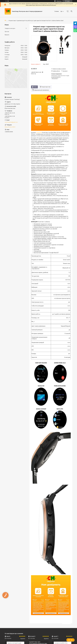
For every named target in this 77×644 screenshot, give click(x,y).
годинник (39, 133)
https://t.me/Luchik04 (10, 127)
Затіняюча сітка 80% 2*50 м (61, 643)
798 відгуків (59, 1)
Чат (70, 640)
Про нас (7, 32)
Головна (57, 11)
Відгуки (7, 35)
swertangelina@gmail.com (11, 122)
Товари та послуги (10, 28)
